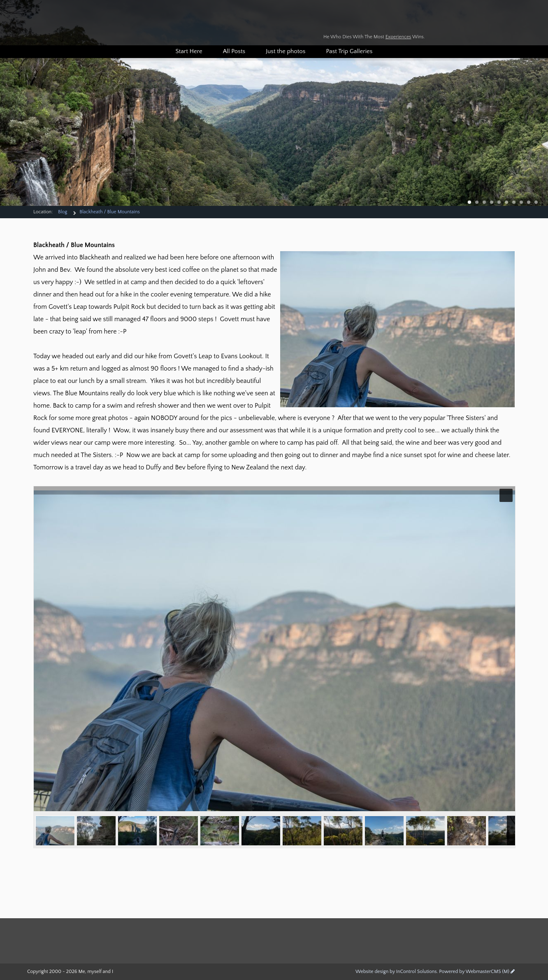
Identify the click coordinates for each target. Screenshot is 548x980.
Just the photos (286, 51)
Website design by (396, 972)
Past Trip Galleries (349, 51)
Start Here (189, 51)
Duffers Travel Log (266, 24)
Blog (63, 212)
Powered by (474, 972)
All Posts (234, 51)
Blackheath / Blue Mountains (109, 212)
